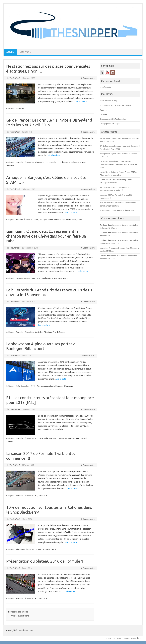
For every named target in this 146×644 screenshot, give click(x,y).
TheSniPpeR (15, 78)
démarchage (59, 219)
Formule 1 (20, 162)
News (18, 278)
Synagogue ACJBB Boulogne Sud (113, 119)
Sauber (10, 442)
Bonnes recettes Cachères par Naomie (116, 105)
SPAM (80, 219)
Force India (43, 438)
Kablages (104, 110)
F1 (47, 162)
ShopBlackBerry (50, 549)
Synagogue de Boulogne (110, 124)
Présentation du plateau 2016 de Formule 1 (45, 561)
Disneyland (40, 162)
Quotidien (20, 108)
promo (39, 549)
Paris (84, 162)
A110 (33, 386)
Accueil (10, 52)
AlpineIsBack (49, 386)
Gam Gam (36, 278)
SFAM (68, 219)
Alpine (39, 386)
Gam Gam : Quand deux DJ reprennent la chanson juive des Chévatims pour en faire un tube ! (46, 236)
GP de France (64, 162)
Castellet (39, 332)
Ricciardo (10, 166)
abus (36, 219)
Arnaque (20, 219)
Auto (18, 386)
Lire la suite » (81, 101)
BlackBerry (21, 549)
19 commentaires (87, 189)
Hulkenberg (76, 162)
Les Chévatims (47, 278)
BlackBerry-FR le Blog (109, 101)
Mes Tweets (105, 87)
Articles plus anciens (19, 616)
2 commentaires (88, 356)
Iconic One (111, 638)
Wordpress (138, 638)
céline (50, 219)
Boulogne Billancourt (64, 386)
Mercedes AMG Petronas (69, 438)
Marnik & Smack (61, 278)
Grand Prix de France (56, 332)
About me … (25, 52)
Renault (84, 438)
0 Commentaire (88, 78)
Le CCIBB (103, 114)
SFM (74, 219)
